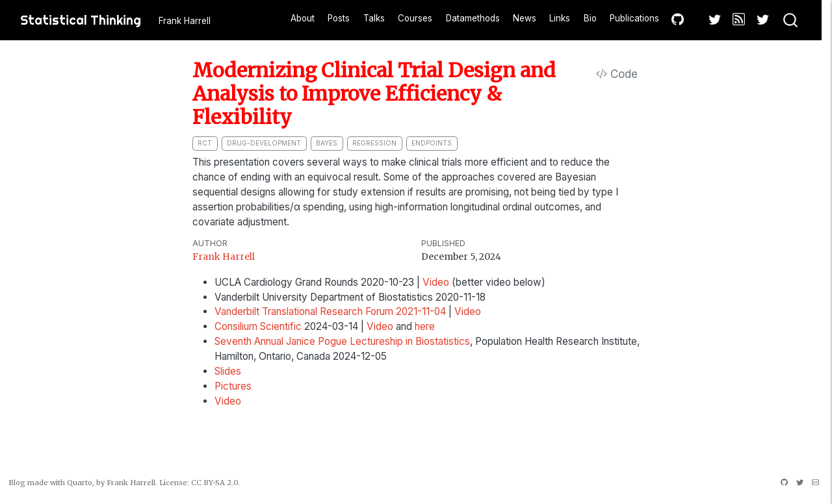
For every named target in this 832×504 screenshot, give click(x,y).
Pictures (233, 386)
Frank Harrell (224, 257)
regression (374, 143)
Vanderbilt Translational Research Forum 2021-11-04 (330, 311)
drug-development (264, 143)
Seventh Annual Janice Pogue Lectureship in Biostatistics (342, 341)
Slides (228, 371)
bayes (327, 143)
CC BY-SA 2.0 (214, 483)
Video (436, 282)
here (425, 326)
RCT (205, 143)
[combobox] (791, 20)
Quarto (80, 483)
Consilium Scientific (258, 326)
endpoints (432, 143)
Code (617, 74)
